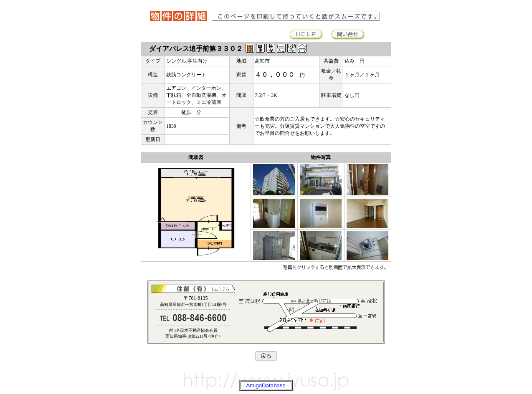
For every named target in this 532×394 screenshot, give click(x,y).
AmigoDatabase (266, 385)
